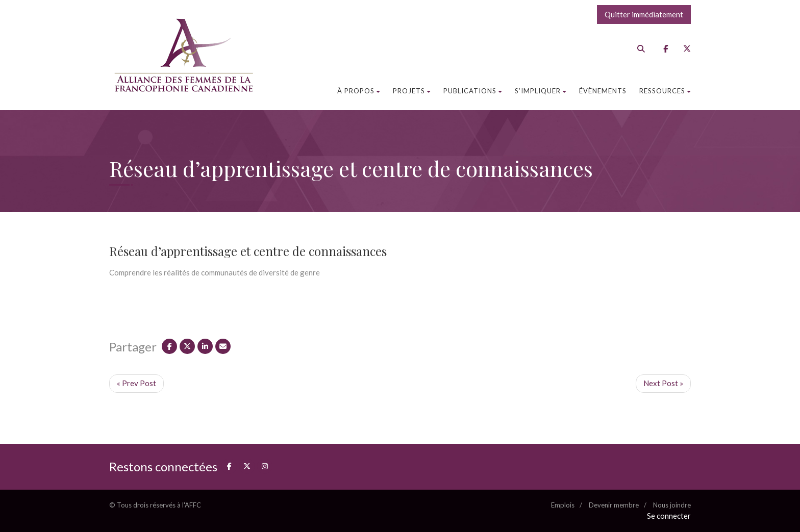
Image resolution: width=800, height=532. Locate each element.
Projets (412, 91)
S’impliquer (541, 91)
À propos (359, 91)
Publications (473, 91)
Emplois (563, 505)
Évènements (603, 91)
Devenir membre (614, 505)
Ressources (665, 91)
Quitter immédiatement (644, 14)
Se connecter (669, 516)
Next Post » (663, 383)
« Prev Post (136, 383)
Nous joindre (672, 505)
